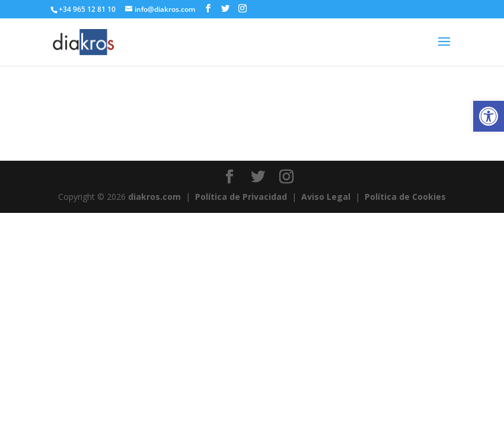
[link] (489, 116)
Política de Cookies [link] (405, 197)
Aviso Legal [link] (326, 197)
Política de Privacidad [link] (241, 197)
